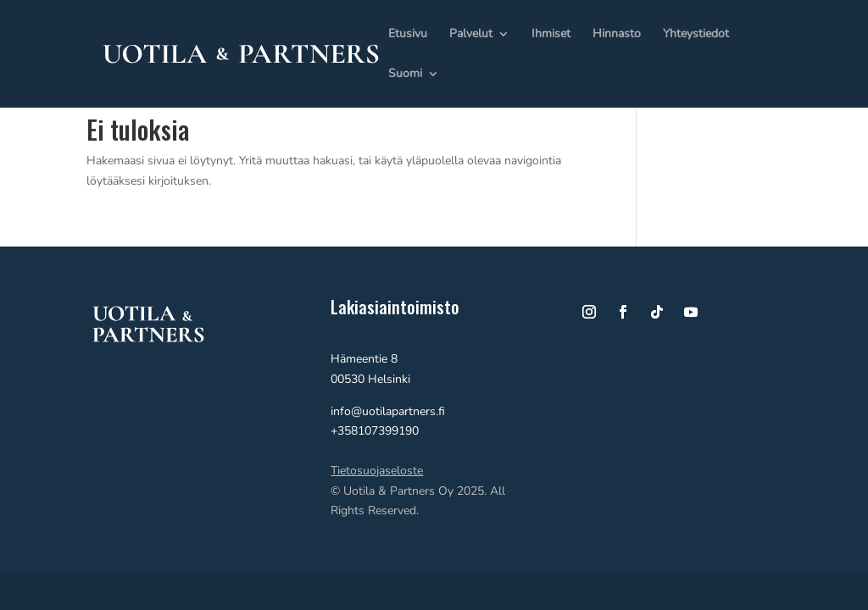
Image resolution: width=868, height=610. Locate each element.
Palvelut (471, 35)
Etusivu (408, 35)
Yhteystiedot (696, 35)
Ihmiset (551, 35)
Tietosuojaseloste (377, 471)
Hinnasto (617, 35)
